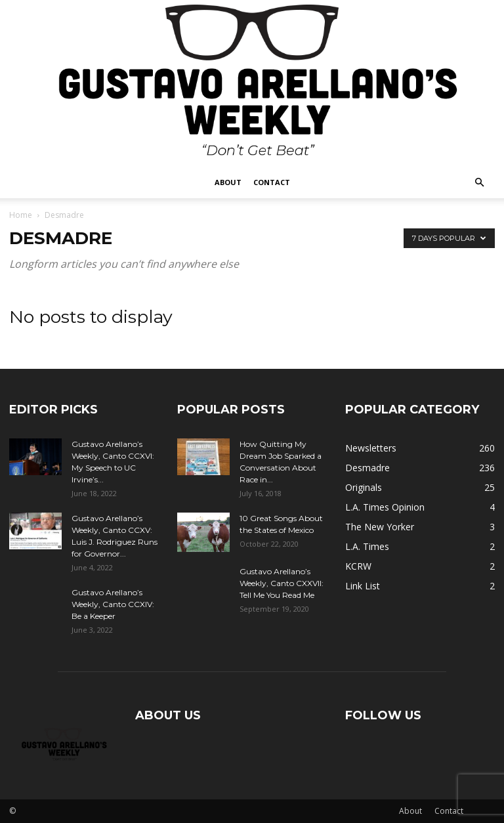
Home (21, 215)
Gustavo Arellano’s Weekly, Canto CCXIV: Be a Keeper (113, 604)
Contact (272, 182)
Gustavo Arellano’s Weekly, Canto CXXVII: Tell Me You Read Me (282, 583)
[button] (479, 183)
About (228, 182)
